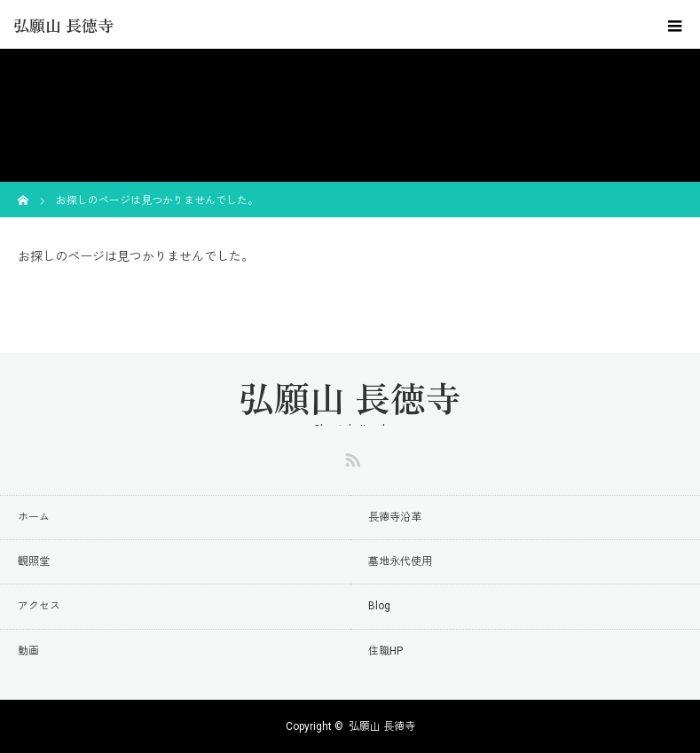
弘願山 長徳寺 (63, 25)
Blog (379, 606)
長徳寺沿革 (395, 517)
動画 (28, 651)
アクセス (39, 606)
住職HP (385, 651)
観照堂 (34, 561)
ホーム (34, 517)
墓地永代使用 (400, 561)
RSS (350, 457)
